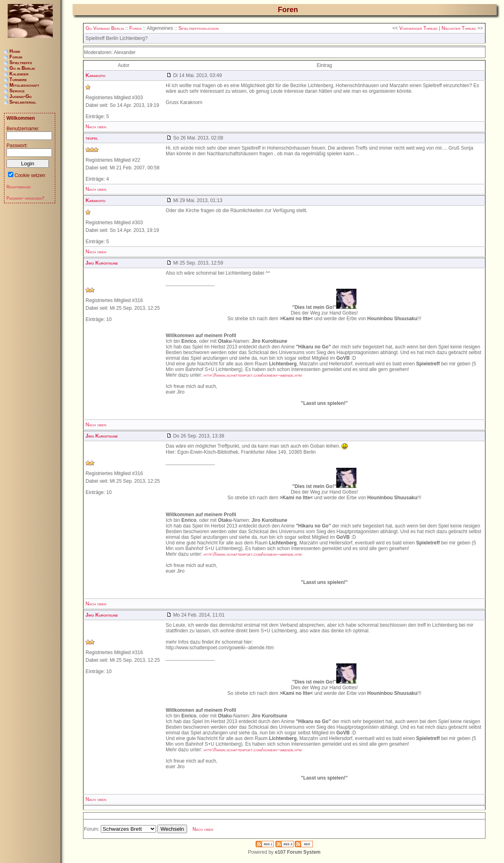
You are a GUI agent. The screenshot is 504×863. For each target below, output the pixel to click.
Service (17, 91)
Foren (135, 28)
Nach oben (96, 127)
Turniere (18, 79)
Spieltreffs (21, 63)
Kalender (19, 74)
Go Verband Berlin (105, 28)
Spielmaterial (23, 102)
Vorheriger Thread (418, 28)
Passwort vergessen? (25, 198)
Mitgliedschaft (24, 85)
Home (15, 51)
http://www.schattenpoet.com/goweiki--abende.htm (253, 375)
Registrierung (19, 187)
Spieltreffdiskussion (199, 28)
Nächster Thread (459, 28)
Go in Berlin (22, 68)
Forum (16, 57)
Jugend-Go (20, 96)
